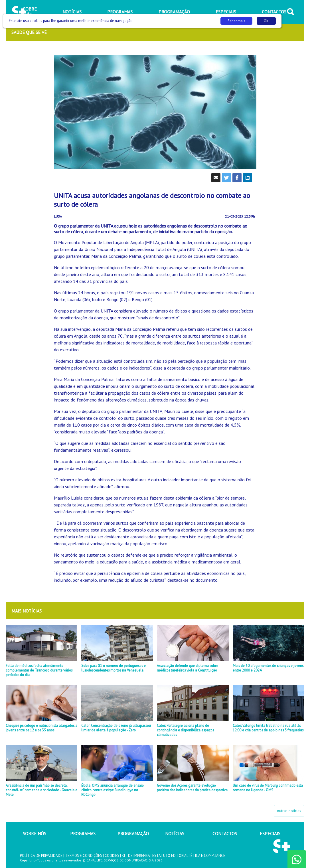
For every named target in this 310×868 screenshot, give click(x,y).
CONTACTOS (225, 833)
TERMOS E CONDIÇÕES (84, 856)
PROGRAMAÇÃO (133, 833)
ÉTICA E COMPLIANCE (208, 856)
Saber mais (236, 21)
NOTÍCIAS (175, 833)
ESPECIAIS (270, 833)
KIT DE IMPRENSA (136, 856)
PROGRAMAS (83, 833)
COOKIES (112, 856)
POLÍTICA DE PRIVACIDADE (41, 856)
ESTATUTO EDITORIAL (170, 856)
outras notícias (289, 811)
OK (266, 21)
